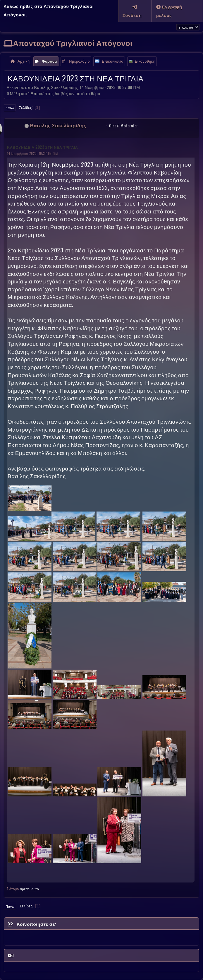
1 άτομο (13, 889)
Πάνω (10, 906)
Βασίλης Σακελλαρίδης (58, 125)
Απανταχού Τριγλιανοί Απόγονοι (73, 43)
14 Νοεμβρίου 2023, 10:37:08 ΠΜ (33, 153)
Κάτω (10, 108)
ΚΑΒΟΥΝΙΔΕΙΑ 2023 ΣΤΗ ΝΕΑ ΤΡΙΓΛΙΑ (42, 147)
